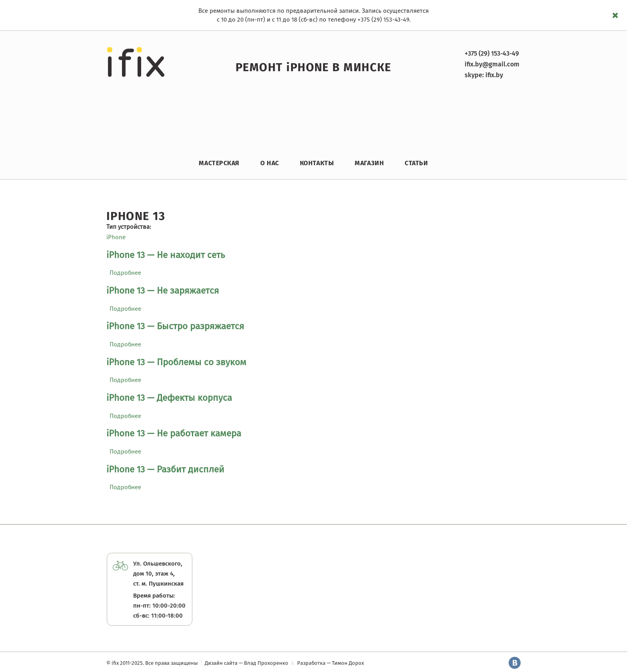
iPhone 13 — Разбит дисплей (165, 469)
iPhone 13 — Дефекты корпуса (169, 398)
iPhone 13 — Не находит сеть (166, 255)
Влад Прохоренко (266, 663)
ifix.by (494, 75)
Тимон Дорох (348, 663)
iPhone (116, 237)
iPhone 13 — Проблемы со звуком (176, 362)
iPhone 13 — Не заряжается (163, 291)
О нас (270, 163)
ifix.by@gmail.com (492, 64)
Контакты (317, 163)
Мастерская (219, 163)
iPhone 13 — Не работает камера (174, 433)
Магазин (369, 163)
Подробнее (125, 273)
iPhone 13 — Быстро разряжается (175, 326)
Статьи (416, 163)
